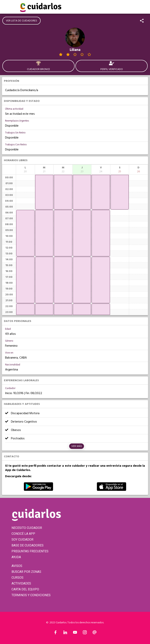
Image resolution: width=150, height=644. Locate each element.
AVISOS (17, 566)
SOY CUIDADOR (22, 540)
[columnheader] (25, 170)
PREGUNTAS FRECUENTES (30, 551)
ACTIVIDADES (21, 583)
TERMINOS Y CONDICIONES (31, 595)
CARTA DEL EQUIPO (25, 589)
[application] (25, 233)
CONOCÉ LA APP (23, 534)
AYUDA (16, 557)
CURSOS (17, 578)
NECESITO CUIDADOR (27, 528)
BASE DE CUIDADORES (28, 545)
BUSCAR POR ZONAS (26, 572)
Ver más (77, 446)
